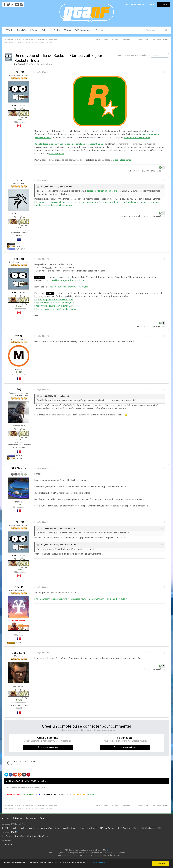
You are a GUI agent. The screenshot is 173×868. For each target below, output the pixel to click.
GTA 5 (22, 828)
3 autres (149, 171)
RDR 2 (160, 828)
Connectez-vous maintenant (125, 747)
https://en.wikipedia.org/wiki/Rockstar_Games (54, 309)
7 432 (19, 700)
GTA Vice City (124, 828)
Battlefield (20, 836)
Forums (99, 30)
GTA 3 (135, 828)
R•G (19, 390)
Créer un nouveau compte (48, 747)
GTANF (9, 30)
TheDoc (140, 171)
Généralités (48, 64)
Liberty (124, 216)
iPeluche (149, 669)
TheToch (127, 171)
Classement (138, 40)
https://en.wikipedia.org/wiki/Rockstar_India (68, 287)
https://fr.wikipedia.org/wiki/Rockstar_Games (53, 306)
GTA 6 (14, 828)
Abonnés (157, 55)
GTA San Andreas (108, 828)
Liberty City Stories (89, 828)
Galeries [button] (45, 30)
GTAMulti (31, 828)
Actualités (21, 30)
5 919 (19, 119)
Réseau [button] (34, 30)
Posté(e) (42, 72)
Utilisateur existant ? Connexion (140, 5)
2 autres (149, 216)
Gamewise (7, 844)
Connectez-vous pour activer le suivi (135, 55)
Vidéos (68, 30)
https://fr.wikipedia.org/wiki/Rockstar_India (63, 280)
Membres (116, 40)
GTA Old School (148, 828)
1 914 (19, 372)
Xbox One (31, 836)
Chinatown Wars (45, 828)
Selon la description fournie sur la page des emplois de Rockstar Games (67, 144)
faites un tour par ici (121, 160)
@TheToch (38, 277)
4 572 (19, 633)
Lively (134, 171)
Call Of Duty (7, 836)
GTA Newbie (138, 216)
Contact (44, 818)
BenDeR (21, 64)
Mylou (19, 336)
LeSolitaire (19, 653)
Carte (147, 40)
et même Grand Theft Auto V (119, 138)
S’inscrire (163, 5)
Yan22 (149, 327)
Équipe (166, 40)
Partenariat (31, 818)
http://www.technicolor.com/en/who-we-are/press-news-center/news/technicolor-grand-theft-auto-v (79, 599)
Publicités (17, 818)
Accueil (6, 818)
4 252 (19, 440)
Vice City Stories (70, 828)
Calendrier (126, 40)
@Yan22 (48, 293)
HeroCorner (44, 836)
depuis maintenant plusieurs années (146, 134)
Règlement (156, 40)
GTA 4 (58, 828)
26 (19, 504)
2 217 (19, 228)
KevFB (130, 216)
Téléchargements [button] (83, 30)
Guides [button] (57, 30)
